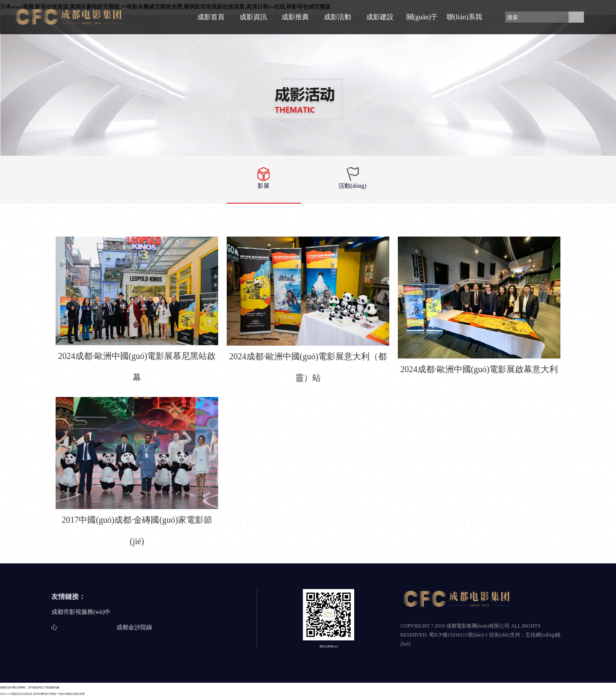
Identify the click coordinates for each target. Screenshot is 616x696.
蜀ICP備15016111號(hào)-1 (458, 635)
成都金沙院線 (134, 627)
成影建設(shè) (380, 24)
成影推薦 (295, 17)
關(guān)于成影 (422, 24)
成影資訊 (253, 17)
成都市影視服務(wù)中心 (81, 620)
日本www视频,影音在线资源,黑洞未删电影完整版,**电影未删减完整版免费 (42, 694)
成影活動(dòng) (338, 24)
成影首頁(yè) (211, 24)
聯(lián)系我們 (464, 24)
